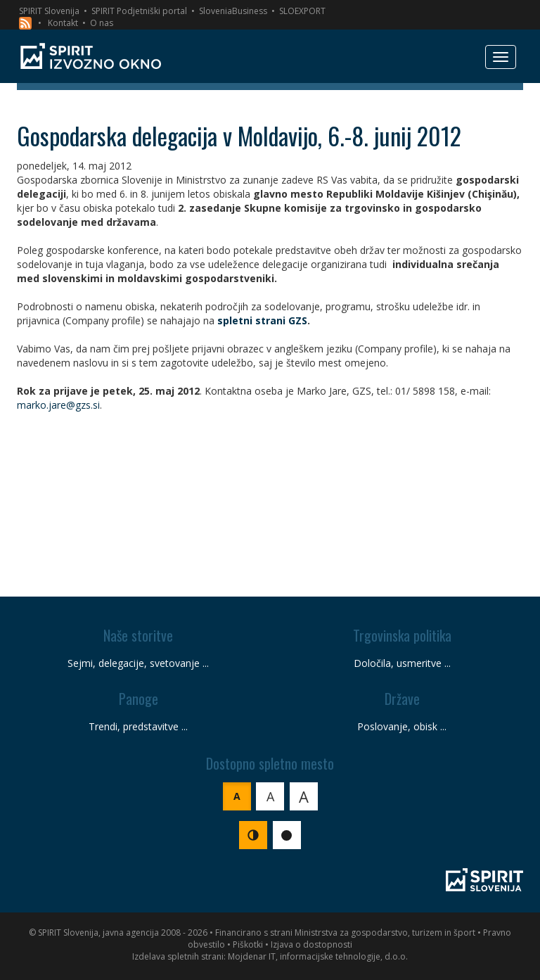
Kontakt (63, 23)
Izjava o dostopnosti (311, 944)
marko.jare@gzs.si (58, 405)
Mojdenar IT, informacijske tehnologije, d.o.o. (318, 956)
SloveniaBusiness (233, 11)
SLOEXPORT (302, 11)
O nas (102, 23)
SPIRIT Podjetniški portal (139, 11)
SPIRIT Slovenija (49, 11)
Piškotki (248, 944)
